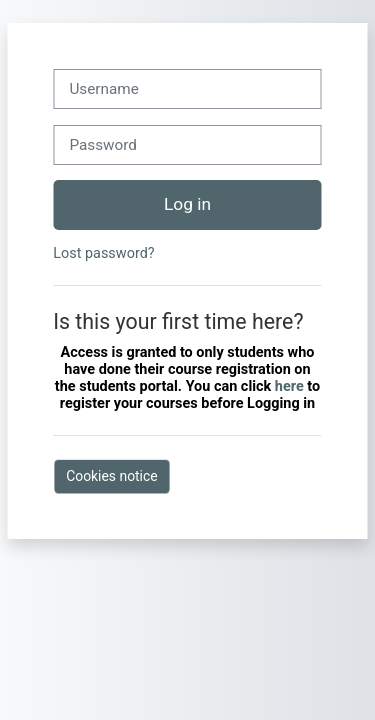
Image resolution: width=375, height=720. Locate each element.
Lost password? (103, 253)
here (291, 386)
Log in (187, 204)
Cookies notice (111, 476)
